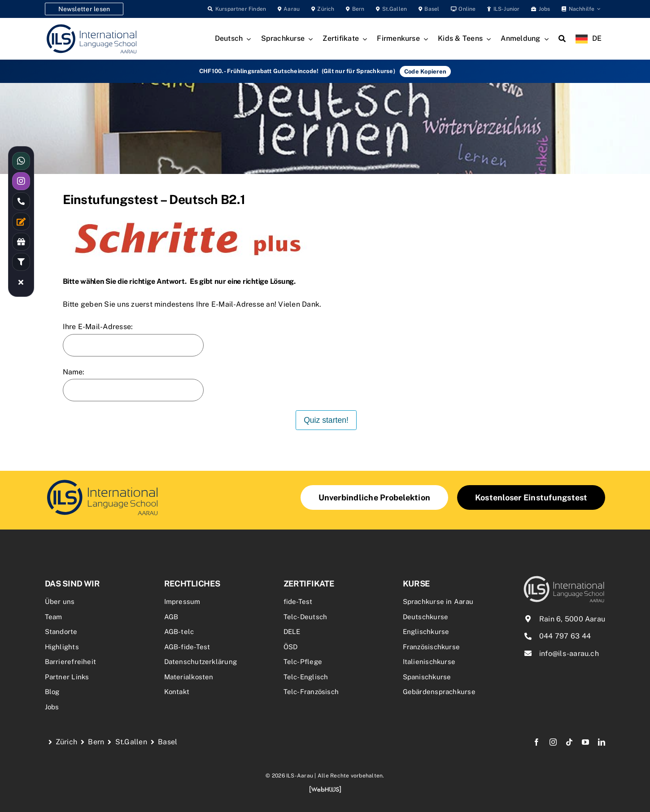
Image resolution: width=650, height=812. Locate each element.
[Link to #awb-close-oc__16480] (21, 282)
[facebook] (537, 742)
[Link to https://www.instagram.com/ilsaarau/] (21, 181)
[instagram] (553, 742)
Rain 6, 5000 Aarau (572, 619)
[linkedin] (602, 742)
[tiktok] (569, 742)
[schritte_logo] (102, 481)
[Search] (562, 39)
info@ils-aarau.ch (569, 654)
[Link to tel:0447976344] (21, 201)
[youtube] (585, 742)
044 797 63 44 (565, 636)
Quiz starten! (326, 420)
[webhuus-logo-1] (325, 789)
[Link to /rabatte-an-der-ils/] (21, 242)
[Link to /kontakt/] (21, 221)
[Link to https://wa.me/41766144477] (21, 161)
